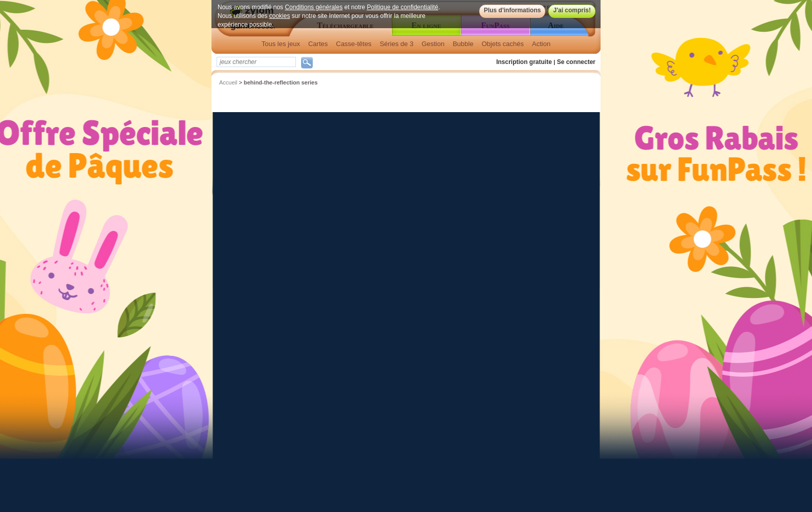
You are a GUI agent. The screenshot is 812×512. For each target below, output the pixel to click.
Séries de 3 (397, 44)
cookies (280, 16)
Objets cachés (503, 44)
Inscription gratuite (524, 62)
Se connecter (576, 62)
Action (541, 44)
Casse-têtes (354, 44)
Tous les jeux (281, 44)
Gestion (433, 44)
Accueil (228, 82)
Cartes (318, 44)
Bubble (463, 44)
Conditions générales (314, 7)
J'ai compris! (572, 10)
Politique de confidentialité (403, 7)
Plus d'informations (512, 10)
